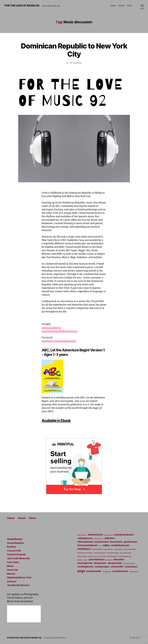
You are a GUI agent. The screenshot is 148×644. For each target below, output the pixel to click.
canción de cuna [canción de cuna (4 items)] (98, 539)
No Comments (76, 63)
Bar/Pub (11, 547)
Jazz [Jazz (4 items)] (100, 546)
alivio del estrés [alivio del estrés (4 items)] (82, 535)
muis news (13, 562)
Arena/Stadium (16, 543)
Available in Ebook (56, 421)
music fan (12, 570)
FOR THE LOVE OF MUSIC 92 (22, 6)
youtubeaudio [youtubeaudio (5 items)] (94, 571)
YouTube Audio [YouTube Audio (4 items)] (107, 572)
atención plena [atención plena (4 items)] (109, 535)
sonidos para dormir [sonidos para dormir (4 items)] (129, 563)
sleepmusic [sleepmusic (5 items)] (100, 563)
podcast (12, 581)
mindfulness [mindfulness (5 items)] (84, 549)
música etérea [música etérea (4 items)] (118, 549)
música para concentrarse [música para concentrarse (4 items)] (85, 553)
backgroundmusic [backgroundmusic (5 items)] (124, 535)
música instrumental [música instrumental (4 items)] (130, 549)
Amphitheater (15, 539)
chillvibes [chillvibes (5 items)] (109, 538)
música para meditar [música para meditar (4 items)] (125, 553)
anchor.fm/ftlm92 (51, 328)
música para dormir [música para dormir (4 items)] (100, 553)
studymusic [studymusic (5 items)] (131, 567)
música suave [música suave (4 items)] (102, 556)
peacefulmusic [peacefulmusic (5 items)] (97, 559)
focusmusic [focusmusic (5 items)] (116, 542)
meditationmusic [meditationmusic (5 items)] (120, 545)
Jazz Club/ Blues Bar (19, 558)
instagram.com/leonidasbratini (59, 341)
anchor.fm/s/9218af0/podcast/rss (59, 331)
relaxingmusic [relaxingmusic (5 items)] (85, 563)
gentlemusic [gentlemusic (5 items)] (130, 542)
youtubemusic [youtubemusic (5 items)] (120, 571)
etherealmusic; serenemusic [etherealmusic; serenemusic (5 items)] (93, 542)
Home (113, 6)
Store (130, 6)
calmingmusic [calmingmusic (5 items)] (85, 538)
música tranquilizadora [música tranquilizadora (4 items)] (125, 556)
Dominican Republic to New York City (74, 50)
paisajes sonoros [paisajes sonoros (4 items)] (82, 560)
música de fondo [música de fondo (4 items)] (108, 549)
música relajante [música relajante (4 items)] (82, 556)
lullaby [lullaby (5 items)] (106, 545)
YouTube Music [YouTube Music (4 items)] (134, 572)
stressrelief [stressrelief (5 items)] (117, 567)
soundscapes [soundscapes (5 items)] (102, 567)
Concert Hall (14, 551)
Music (10, 566)
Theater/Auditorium (18, 585)
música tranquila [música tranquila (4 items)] (112, 556)
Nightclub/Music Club (19, 578)
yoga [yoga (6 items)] (81, 571)
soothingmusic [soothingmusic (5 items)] (86, 567)
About (122, 6)
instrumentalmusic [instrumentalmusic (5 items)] (88, 545)
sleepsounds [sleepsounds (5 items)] (115, 563)
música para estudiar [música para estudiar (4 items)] (112, 553)
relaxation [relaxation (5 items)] (119, 559)
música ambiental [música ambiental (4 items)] (97, 549)
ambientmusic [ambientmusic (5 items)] (95, 535)
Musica (11, 574)
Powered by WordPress (55, 638)
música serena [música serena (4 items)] (92, 556)
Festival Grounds (16, 554)
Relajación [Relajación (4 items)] (109, 560)
